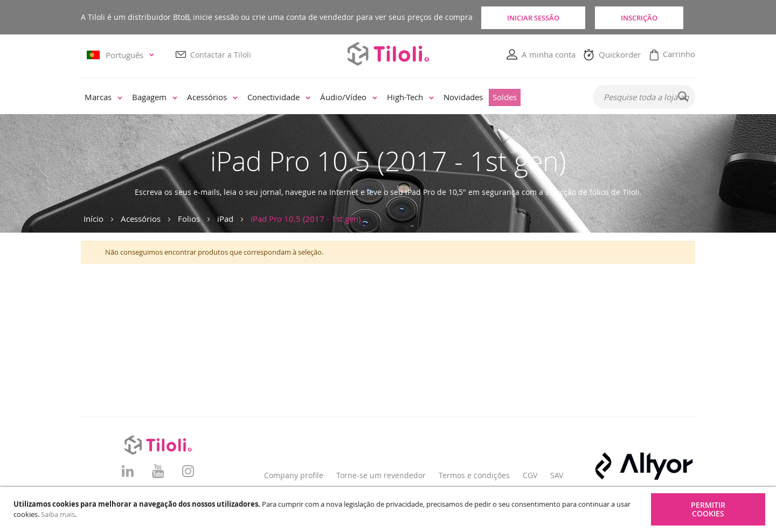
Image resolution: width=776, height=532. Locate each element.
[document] (389, 509)
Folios (189, 219)
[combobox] (644, 97)
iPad (225, 219)
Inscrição (647, 17)
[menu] (330, 98)
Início (93, 219)
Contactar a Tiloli (221, 55)
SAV (557, 475)
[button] (122, 55)
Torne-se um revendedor (381, 475)
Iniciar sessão (531, 17)
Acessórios (141, 219)
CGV (530, 475)
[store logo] (388, 54)
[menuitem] (103, 98)
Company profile (294, 475)
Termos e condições (474, 475)
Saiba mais (58, 514)
